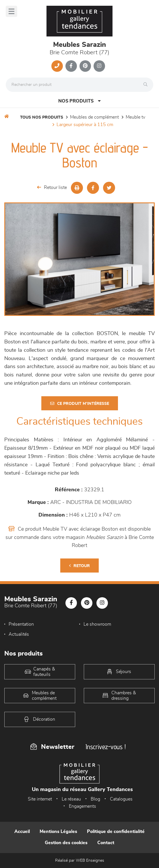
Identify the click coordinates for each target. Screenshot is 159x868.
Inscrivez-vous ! (106, 747)
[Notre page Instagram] (99, 66)
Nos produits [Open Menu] (80, 101)
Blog (95, 799)
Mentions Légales (58, 832)
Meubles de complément (94, 117)
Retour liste (52, 187)
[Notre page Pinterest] (85, 66)
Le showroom (97, 624)
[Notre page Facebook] (71, 66)
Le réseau (71, 799)
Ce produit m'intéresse (80, 404)
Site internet (40, 799)
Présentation (21, 624)
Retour (80, 566)
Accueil (22, 832)
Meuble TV (135, 117)
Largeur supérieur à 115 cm (85, 125)
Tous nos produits (42, 117)
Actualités (19, 634)
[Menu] (11, 11)
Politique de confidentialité (116, 832)
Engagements (83, 806)
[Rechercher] (147, 85)
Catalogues (121, 799)
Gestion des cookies (66, 843)
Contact (106, 843)
